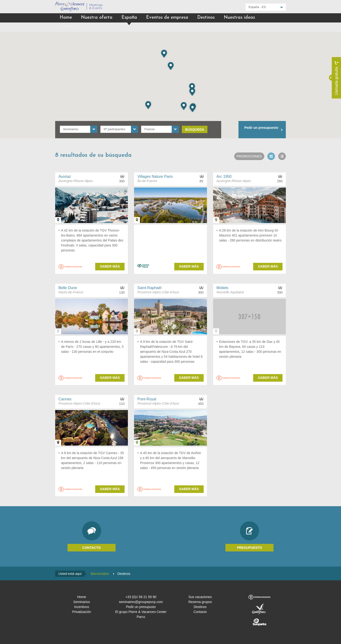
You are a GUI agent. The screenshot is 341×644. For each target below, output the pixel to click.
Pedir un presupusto (141, 607)
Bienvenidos (100, 574)
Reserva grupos (200, 602)
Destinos (206, 18)
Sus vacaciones (200, 597)
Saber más (110, 266)
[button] (192, 87)
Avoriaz (65, 177)
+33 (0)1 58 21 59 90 (141, 597)
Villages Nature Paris (155, 177)
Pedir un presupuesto (261, 128)
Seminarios (82, 602)
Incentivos (82, 607)
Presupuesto (250, 548)
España (129, 18)
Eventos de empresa (167, 18)
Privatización (82, 612)
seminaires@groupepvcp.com (141, 602)
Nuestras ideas (239, 18)
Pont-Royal (147, 399)
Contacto (69, 27)
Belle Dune (68, 288)
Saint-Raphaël (149, 288)
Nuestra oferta (97, 18)
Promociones (249, 156)
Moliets (222, 288)
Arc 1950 (224, 177)
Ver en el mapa (58, 220)
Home (66, 18)
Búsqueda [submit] (195, 130)
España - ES (257, 7)
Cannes (65, 399)
